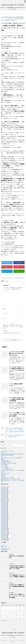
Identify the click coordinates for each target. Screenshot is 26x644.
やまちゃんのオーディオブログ (13, 5)
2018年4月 (4, 508)
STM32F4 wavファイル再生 (8, 463)
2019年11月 (4, 501)
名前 (5, 309)
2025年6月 (4, 488)
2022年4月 (4, 494)
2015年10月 (4, 519)
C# (2, 456)
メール (5, 314)
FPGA (3, 459)
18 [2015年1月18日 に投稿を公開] (3, 616)
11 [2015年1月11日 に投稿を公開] (3, 613)
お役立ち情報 (4, 465)
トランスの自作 (5, 467)
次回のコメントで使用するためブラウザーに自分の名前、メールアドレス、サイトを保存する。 (13, 327)
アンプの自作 (4, 466)
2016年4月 (4, 517)
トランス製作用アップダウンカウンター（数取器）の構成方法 (17, 576)
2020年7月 (4, 497)
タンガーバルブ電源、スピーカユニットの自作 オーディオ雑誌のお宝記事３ (17, 414)
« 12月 (3, 620)
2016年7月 (4, 514)
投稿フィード (4, 547)
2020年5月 (4, 498)
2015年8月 (4, 521)
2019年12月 (4, 500)
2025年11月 (4, 487)
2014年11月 (4, 533)
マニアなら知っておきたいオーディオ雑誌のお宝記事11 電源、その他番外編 (17, 399)
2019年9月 (4, 503)
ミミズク (5, 146)
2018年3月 (4, 510)
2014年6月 (4, 539)
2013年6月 (4, 540)
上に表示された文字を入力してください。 (12, 333)
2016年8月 (4, 513)
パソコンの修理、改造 (7, 469)
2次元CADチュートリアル (8, 451)
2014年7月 (4, 537)
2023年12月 (4, 491)
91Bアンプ (4, 453)
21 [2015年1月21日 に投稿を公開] (13, 616)
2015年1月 (4, 530)
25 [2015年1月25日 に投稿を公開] (3, 618)
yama (7, 281)
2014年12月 (4, 531)
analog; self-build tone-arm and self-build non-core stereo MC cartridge (12, 454)
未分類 (3, 476)
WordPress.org (5, 549)
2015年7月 (4, 523)
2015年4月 (4, 527)
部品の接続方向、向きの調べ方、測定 (10, 479)
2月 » (7, 620)
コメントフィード (5, 548)
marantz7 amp (5, 460)
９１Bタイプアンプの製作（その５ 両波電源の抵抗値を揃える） (17, 586)
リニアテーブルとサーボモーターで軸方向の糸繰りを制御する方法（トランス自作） (17, 567)
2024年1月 (4, 490)
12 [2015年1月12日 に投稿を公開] (6, 613)
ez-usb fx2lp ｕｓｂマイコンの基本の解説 (11, 458)
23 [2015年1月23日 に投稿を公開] (20, 616)
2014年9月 (4, 536)
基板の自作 (4, 475)
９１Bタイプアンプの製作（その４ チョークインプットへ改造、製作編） (17, 596)
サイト (5, 318)
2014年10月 (4, 534)
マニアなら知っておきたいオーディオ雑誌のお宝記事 (12, 278)
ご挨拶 (14, 629)
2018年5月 (4, 507)
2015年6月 (4, 524)
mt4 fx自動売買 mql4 (6, 462)
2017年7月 (4, 511)
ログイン (3, 545)
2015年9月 (4, 520)
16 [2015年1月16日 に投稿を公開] (20, 613)
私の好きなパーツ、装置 (7, 477)
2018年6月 (4, 506)
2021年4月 (4, 496)
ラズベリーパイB (5, 473)
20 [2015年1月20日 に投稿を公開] (10, 616)
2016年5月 (4, 516)
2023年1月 (4, 493)
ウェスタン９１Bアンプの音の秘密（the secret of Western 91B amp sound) (17, 353)
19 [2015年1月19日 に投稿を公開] (6, 616)
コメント (6, 291)
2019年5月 (4, 504)
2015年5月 (4, 526)
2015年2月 (4, 529)
